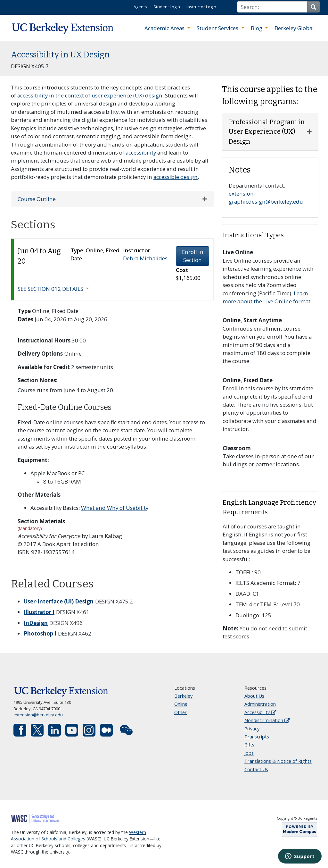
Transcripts (257, 737)
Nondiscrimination (267, 720)
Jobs (249, 753)
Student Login (167, 7)
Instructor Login (201, 7)
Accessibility (260, 712)
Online (181, 704)
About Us (254, 696)
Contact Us (256, 769)
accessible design (176, 177)
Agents (140, 7)
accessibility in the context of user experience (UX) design (90, 95)
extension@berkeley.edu (38, 715)
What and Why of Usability (115, 508)
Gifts (249, 745)
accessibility (141, 152)
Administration (260, 704)
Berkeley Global (294, 28)
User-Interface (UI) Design (59, 601)
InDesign (36, 623)
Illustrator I (39, 612)
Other (180, 712)
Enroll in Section (193, 256)
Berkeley (183, 696)
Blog (257, 28)
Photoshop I (40, 633)
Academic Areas (165, 28)
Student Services (218, 28)
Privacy (252, 729)
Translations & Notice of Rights (278, 761)
